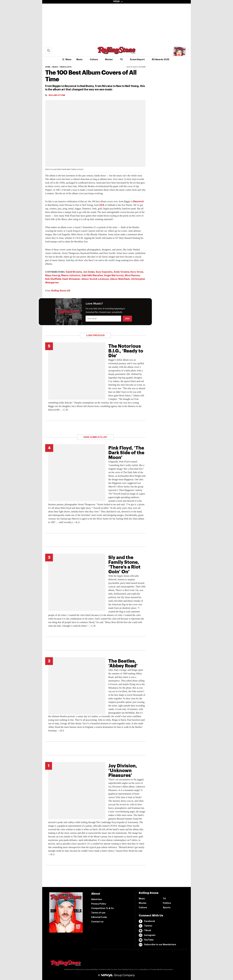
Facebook (147, 921)
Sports (167, 907)
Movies (109, 59)
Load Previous (95, 335)
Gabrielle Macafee (92, 275)
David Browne (74, 272)
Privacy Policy (99, 904)
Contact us (97, 922)
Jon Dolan (89, 272)
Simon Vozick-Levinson (95, 279)
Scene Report (137, 59)
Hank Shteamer (71, 279)
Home (48, 67)
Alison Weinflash (120, 279)
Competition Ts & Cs (102, 908)
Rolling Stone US (60, 291)
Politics (167, 903)
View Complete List (95, 437)
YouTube (146, 940)
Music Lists (66, 67)
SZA (102, 205)
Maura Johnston (71, 275)
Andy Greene (121, 272)
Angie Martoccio (114, 275)
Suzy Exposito (104, 272)
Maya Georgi (53, 275)
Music (79, 59)
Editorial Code (99, 917)
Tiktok (145, 931)
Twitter (146, 926)
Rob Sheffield (53, 279)
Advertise (97, 899)
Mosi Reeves (132, 275)
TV (121, 59)
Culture (94, 59)
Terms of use (98, 913)
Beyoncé (138, 201)
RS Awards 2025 (161, 59)
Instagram (147, 935)
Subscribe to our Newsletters (157, 945)
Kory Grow (137, 272)
